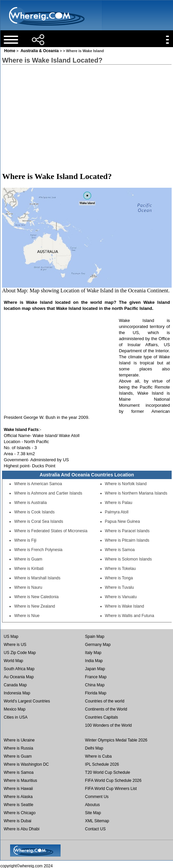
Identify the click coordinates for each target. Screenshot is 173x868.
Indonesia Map (17, 693)
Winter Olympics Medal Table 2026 (116, 740)
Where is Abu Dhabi (22, 829)
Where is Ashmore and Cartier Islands (48, 493)
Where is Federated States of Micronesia (51, 531)
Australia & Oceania (40, 51)
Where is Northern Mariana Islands (136, 493)
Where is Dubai (18, 821)
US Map (11, 637)
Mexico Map (15, 709)
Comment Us (97, 797)
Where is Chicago (20, 813)
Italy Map (93, 653)
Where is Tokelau (120, 569)
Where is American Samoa (38, 484)
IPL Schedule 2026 (102, 764)
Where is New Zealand (34, 606)
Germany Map (98, 645)
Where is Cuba (98, 756)
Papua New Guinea (123, 521)
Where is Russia (18, 748)
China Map (95, 685)
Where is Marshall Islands (37, 578)
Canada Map (15, 685)
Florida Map (96, 693)
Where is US (15, 645)
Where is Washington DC (26, 764)
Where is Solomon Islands (128, 559)
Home (10, 51)
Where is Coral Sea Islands (39, 521)
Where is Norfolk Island (126, 484)
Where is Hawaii (18, 789)
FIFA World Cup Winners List (111, 789)
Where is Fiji (25, 540)
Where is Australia (30, 503)
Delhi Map (94, 748)
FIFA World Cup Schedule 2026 (113, 781)
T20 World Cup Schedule (108, 772)
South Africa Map (19, 669)
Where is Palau (119, 503)
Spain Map (95, 637)
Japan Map (95, 669)
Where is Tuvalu (119, 587)
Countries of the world (105, 701)
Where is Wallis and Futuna (130, 616)
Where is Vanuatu (121, 597)
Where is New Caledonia (36, 597)
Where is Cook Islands (34, 512)
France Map (96, 677)
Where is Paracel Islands (127, 531)
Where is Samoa (120, 550)
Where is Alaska (18, 797)
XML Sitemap (97, 821)
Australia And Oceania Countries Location (87, 475)
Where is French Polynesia (38, 550)
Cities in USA (16, 717)
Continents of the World (106, 709)
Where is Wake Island (125, 606)
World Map (13, 661)
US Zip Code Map (20, 653)
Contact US (95, 829)
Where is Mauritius (20, 781)
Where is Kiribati (29, 569)
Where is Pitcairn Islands (127, 540)
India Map (94, 661)
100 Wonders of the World (109, 725)
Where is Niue (27, 616)
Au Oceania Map (19, 677)
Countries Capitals (102, 717)
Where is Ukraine (19, 740)
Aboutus (93, 805)
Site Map (93, 813)
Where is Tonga (119, 578)
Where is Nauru (28, 587)
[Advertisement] (86, 118)
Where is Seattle (19, 805)
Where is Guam (28, 559)
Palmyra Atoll (117, 512)
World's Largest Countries (27, 701)
